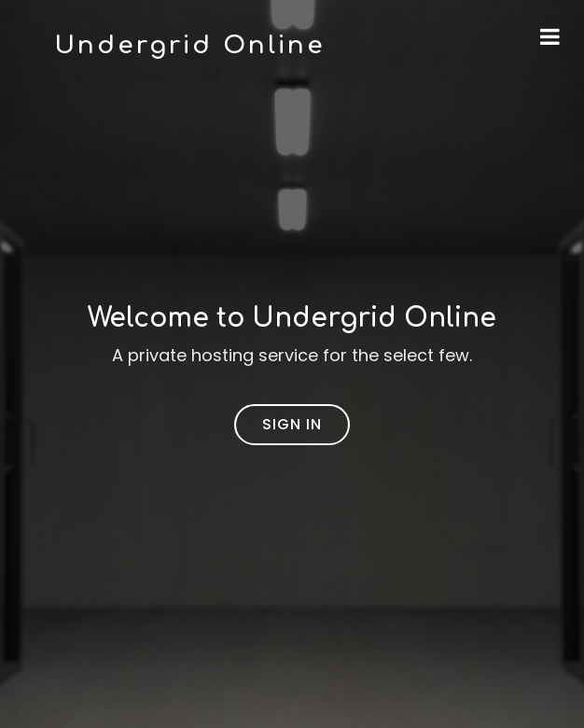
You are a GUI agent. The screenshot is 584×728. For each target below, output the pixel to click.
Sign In (292, 424)
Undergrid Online (190, 45)
